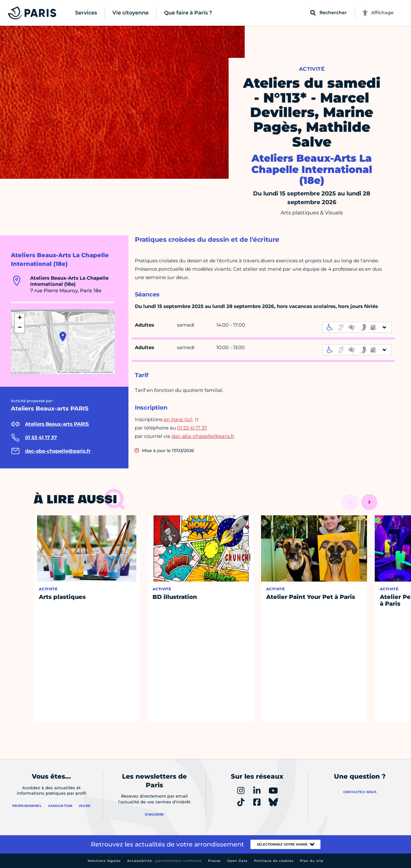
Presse (214, 861)
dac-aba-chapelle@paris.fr (203, 436)
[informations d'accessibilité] (357, 327)
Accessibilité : (164, 861)
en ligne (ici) (178, 419)
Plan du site (312, 861)
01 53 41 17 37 (192, 428)
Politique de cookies (274, 861)
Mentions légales (104, 861)
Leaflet (63, 372)
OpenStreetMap (91, 372)
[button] (63, 337)
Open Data (237, 861)
